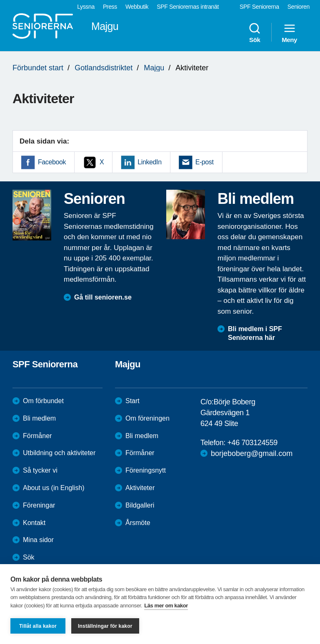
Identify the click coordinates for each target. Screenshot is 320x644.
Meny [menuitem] (289, 32)
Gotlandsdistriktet (104, 68)
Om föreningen (147, 418)
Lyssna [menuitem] (86, 7)
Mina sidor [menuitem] (38, 540)
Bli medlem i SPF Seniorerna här (255, 333)
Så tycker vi (40, 470)
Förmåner (37, 436)
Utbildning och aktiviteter (59, 453)
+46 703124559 (252, 443)
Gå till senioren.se (103, 297)
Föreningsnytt (146, 470)
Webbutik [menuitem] (137, 7)
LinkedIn (149, 162)
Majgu (154, 68)
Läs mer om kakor (166, 606)
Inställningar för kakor (105, 626)
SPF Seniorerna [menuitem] (259, 7)
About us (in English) (54, 488)
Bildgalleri (140, 505)
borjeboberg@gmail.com (252, 453)
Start (132, 401)
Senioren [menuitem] (299, 7)
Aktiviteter (140, 488)
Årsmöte (138, 523)
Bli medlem (39, 418)
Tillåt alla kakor (38, 626)
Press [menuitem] (110, 7)
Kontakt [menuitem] (34, 523)
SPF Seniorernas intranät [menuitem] (188, 7)
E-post (205, 162)
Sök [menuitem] (255, 32)
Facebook (52, 162)
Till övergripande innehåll (0, 0)
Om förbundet (43, 401)
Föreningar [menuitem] (39, 505)
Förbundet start (38, 68)
